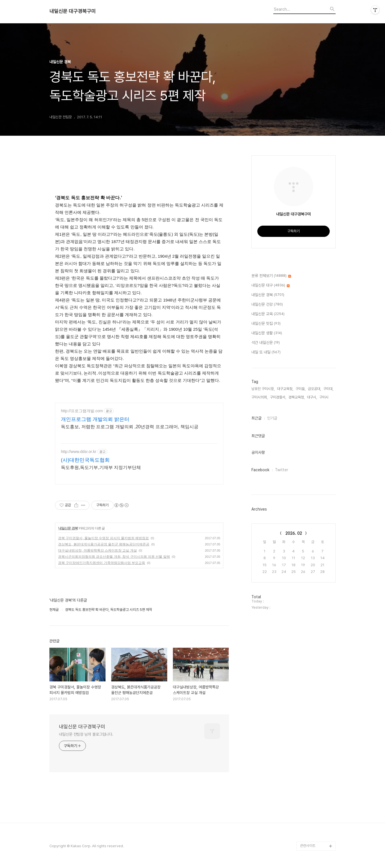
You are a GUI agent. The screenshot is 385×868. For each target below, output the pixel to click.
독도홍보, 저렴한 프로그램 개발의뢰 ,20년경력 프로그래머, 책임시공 (130, 427)
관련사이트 (308, 846)
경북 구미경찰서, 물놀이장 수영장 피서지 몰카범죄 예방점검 (103, 538)
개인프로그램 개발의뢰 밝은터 (95, 419)
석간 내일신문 (266, 343)
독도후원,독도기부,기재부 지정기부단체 (101, 467)
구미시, (324, 397)
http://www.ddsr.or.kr (79, 452)
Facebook (260, 470)
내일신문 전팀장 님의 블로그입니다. (86, 734)
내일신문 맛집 (266, 324)
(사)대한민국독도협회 (85, 460)
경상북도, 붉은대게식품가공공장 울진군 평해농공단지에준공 (104, 544)
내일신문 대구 (271, 285)
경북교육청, (297, 397)
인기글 (272, 418)
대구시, (312, 397)
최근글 (256, 418)
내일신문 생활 (267, 333)
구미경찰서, (278, 397)
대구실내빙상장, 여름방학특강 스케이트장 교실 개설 (98, 550)
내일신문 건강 (267, 305)
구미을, (301, 389)
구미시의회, (260, 397)
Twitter (282, 470)
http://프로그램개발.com (82, 411)
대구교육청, (285, 389)
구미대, (328, 389)
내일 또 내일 (266, 352)
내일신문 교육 (268, 314)
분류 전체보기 (271, 276)
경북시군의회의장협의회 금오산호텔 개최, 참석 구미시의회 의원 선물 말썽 (114, 557)
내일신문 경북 (68, 528)
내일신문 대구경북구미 (73, 11)
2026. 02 (294, 533)
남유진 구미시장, (263, 389)
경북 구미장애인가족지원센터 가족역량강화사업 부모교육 (102, 563)
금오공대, (314, 389)
